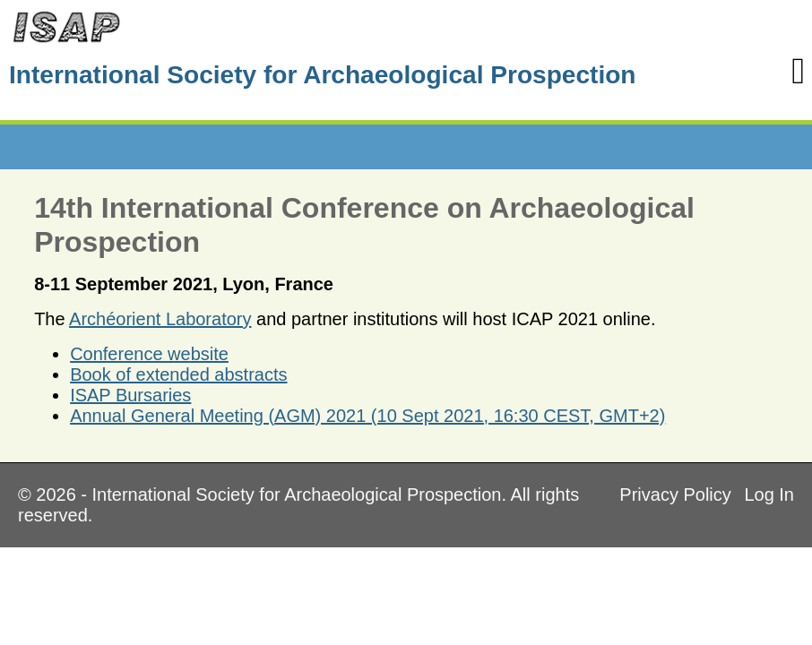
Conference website (149, 354)
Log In (769, 494)
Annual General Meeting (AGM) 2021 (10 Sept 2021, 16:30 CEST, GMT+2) (367, 416)
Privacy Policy (675, 494)
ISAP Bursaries (130, 395)
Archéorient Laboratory (160, 319)
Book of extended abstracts (178, 374)
